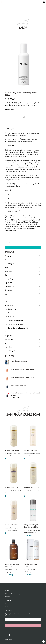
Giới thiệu (7, 604)
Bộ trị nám (11, 317)
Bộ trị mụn (11, 313)
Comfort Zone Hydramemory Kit (18, 328)
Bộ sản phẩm (9, 305)
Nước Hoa (8, 347)
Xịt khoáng (8, 290)
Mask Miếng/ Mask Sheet (13, 351)
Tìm (23, 247)
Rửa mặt (7, 260)
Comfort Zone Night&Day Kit (17, 324)
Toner (6, 267)
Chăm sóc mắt (9, 298)
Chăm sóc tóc (9, 286)
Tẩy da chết (8, 282)
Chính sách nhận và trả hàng (12, 594)
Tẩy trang (8, 256)
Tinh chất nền (9, 339)
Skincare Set (12, 309)
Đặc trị (7, 275)
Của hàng (7, 596)
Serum (7, 332)
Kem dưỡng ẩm (10, 264)
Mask (7, 294)
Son (6, 343)
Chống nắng (9, 279)
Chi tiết (23, 117)
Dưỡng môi (8, 271)
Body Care (8, 335)
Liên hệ (7, 606)
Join (23, 625)
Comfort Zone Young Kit (15, 320)
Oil (6, 301)
